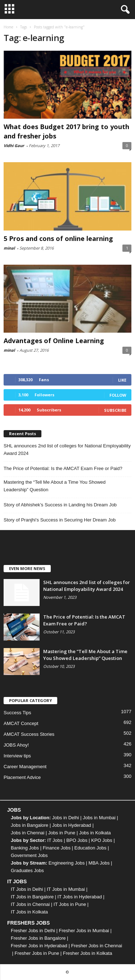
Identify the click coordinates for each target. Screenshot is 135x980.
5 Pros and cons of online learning (58, 238)
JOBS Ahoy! (16, 745)
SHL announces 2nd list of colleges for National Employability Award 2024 (67, 450)
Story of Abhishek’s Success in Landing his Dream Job (60, 505)
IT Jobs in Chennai (30, 904)
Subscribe (115, 410)
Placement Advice (22, 777)
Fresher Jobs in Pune (37, 953)
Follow (118, 395)
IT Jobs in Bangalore (32, 897)
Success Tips (17, 713)
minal (9, 248)
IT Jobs (55, 840)
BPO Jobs (77, 840)
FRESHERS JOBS (28, 923)
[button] (124, 10)
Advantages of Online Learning (54, 341)
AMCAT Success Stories (29, 734)
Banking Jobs (25, 848)
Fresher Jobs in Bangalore (38, 938)
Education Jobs (91, 848)
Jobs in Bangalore (30, 825)
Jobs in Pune (62, 833)
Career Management (25, 767)
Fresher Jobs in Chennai (96, 946)
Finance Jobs (57, 848)
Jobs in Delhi (66, 818)
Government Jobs (29, 855)
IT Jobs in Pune (70, 904)
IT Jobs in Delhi (27, 889)
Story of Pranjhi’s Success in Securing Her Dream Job (60, 520)
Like (122, 380)
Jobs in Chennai (28, 833)
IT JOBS (17, 881)
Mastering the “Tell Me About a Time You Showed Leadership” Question (55, 486)
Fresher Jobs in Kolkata (88, 953)
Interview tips (17, 756)
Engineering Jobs (67, 863)
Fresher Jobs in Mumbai (84, 931)
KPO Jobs (102, 840)
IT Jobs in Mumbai (66, 889)
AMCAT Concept (21, 723)
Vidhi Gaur (14, 145)
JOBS (14, 810)
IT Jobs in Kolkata (29, 912)
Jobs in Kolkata (95, 833)
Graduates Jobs (27, 870)
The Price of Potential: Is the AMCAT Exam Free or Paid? (63, 468)
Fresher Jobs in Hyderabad (39, 946)
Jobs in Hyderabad (72, 825)
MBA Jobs (99, 863)
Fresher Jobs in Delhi (33, 931)
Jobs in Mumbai (99, 818)
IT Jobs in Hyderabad (80, 897)
